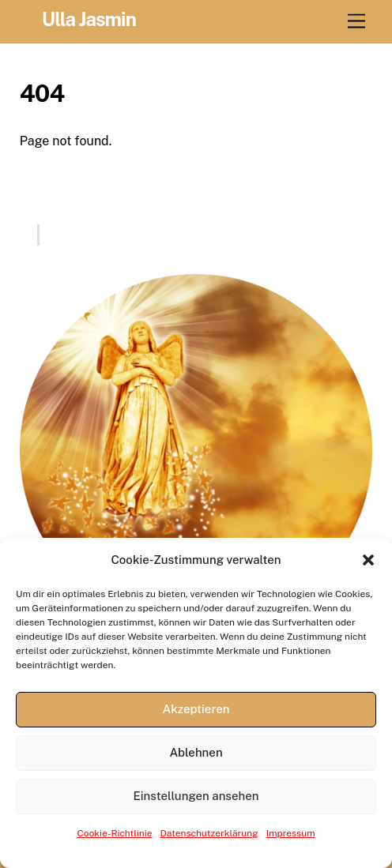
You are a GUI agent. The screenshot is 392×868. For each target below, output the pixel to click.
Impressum (291, 833)
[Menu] (356, 22)
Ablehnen (196, 752)
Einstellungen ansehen (196, 796)
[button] (368, 560)
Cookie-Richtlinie (114, 833)
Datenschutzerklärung (209, 833)
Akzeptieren (196, 709)
